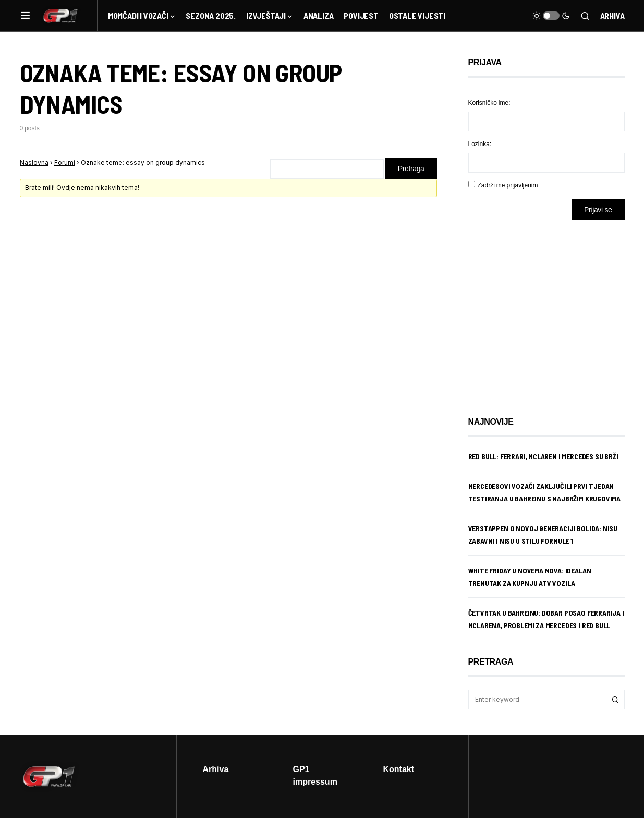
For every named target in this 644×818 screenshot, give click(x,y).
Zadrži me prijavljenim (508, 185)
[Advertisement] (552, 310)
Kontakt (399, 769)
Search (615, 700)
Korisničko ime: (489, 103)
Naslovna (34, 163)
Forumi (65, 163)
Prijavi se (598, 209)
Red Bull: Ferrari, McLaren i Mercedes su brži (543, 456)
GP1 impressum (315, 775)
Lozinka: (480, 144)
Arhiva (612, 15)
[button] (25, 16)
